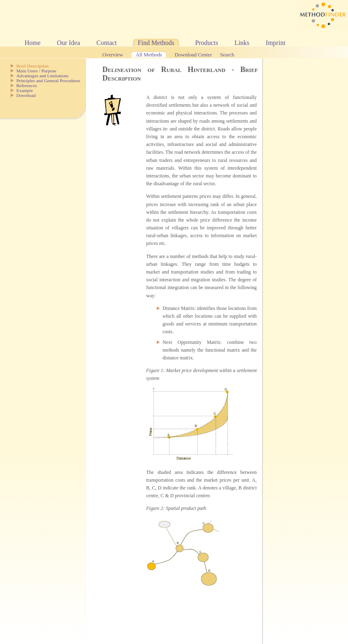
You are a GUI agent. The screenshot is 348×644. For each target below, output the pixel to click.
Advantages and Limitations (42, 76)
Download (26, 95)
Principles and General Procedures (48, 81)
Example (25, 90)
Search (227, 55)
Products (207, 43)
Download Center (193, 55)
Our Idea (68, 43)
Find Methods (156, 43)
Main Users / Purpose (36, 71)
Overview (113, 55)
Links (242, 43)
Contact (107, 43)
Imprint (276, 43)
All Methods (149, 55)
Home (33, 43)
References (27, 85)
